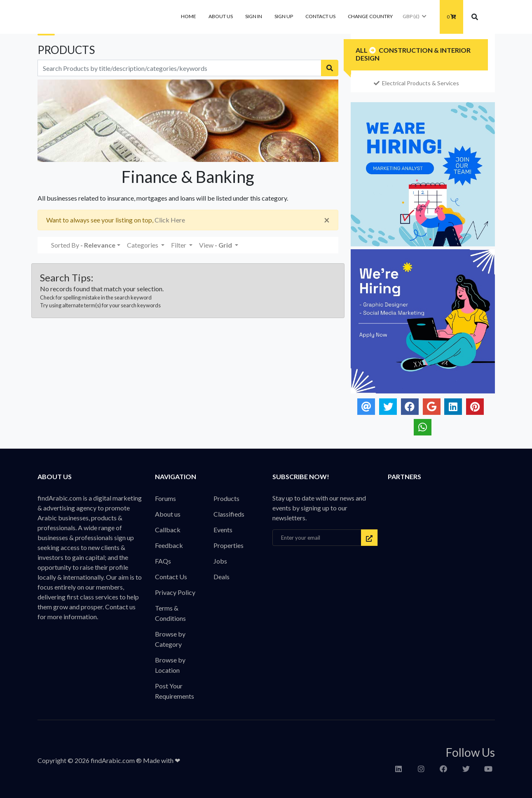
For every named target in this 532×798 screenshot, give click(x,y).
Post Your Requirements (175, 691)
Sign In (254, 16)
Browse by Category (170, 639)
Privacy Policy (175, 592)
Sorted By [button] (83, 245)
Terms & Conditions (170, 613)
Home (189, 16)
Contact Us (320, 16)
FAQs (163, 561)
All (362, 50)
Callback (168, 530)
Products (226, 498)
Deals (221, 577)
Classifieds (229, 514)
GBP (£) (415, 16)
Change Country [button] (370, 16)
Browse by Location (170, 665)
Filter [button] (179, 245)
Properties (229, 545)
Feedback (169, 545)
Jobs (220, 561)
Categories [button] (143, 245)
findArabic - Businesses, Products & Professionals (99, 17)
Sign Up (284, 16)
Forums (165, 498)
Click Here (170, 220)
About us (221, 16)
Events (223, 530)
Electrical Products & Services (416, 83)
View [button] (216, 245)
